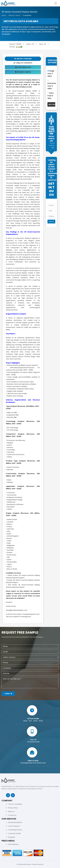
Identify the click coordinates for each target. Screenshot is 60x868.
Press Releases (13, 844)
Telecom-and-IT (14, 15)
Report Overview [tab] (23, 59)
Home (4, 15)
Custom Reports (14, 826)
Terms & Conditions (15, 804)
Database (12, 837)
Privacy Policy (13, 808)
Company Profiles (14, 833)
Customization (23, 67)
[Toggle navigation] (56, 3)
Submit (8, 694)
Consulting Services (15, 830)
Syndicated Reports (15, 822)
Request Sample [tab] (23, 72)
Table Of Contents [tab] (23, 63)
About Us (11, 812)
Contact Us (12, 815)
